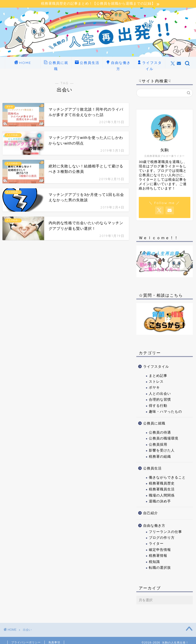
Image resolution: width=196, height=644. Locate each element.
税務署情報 (158, 556)
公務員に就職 (56, 65)
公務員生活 (87, 63)
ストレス (156, 382)
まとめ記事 (158, 376)
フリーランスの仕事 (165, 532)
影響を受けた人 (162, 451)
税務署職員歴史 (162, 484)
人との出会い (160, 394)
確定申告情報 (160, 550)
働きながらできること (167, 478)
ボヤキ (154, 388)
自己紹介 (151, 514)
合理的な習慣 (160, 400)
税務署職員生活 (162, 490)
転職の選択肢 (160, 568)
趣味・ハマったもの (165, 412)
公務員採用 (158, 445)
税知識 (154, 562)
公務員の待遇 (160, 433)
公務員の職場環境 (164, 439)
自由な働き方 (118, 65)
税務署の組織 (160, 457)
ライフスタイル (150, 65)
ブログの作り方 (162, 538)
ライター (156, 544)
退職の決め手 (160, 502)
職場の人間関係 (162, 496)
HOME (23, 63)
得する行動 (158, 406)
